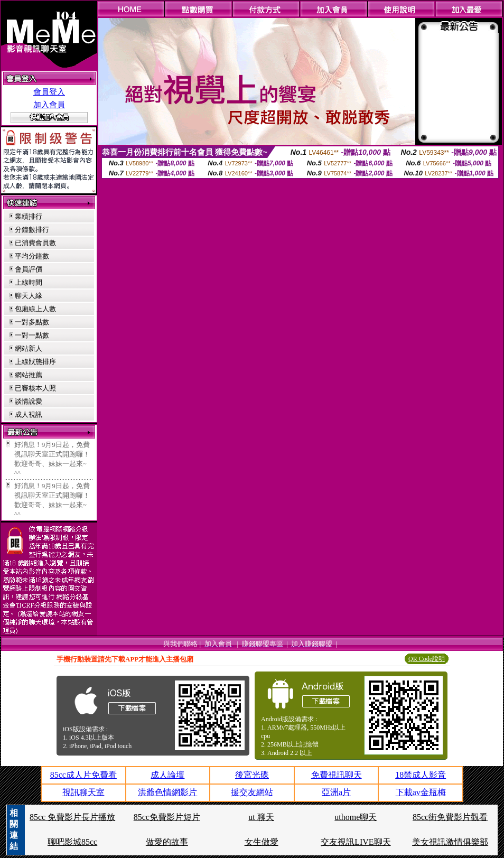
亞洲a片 (336, 792)
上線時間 (29, 282)
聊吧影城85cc (72, 842)
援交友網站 (252, 792)
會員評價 (29, 269)
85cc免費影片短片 (167, 817)
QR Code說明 (427, 659)
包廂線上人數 (35, 309)
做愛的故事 (167, 842)
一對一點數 (32, 335)
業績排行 (29, 216)
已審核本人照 (35, 388)
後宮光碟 (252, 775)
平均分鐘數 (32, 256)
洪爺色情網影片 (167, 792)
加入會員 (49, 105)
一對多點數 (32, 322)
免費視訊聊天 (337, 775)
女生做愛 (262, 842)
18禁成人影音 (421, 775)
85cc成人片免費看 (83, 775)
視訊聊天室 (83, 792)
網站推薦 (29, 375)
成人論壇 (167, 775)
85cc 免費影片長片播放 (72, 817)
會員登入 (49, 92)
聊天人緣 (29, 296)
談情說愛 (29, 401)
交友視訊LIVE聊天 (356, 842)
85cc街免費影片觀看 (450, 817)
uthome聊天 (356, 817)
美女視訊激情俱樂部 (450, 842)
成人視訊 (29, 414)
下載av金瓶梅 (421, 792)
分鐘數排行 (32, 230)
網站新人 (29, 348)
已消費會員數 (35, 243)
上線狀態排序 (35, 362)
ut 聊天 (261, 817)
